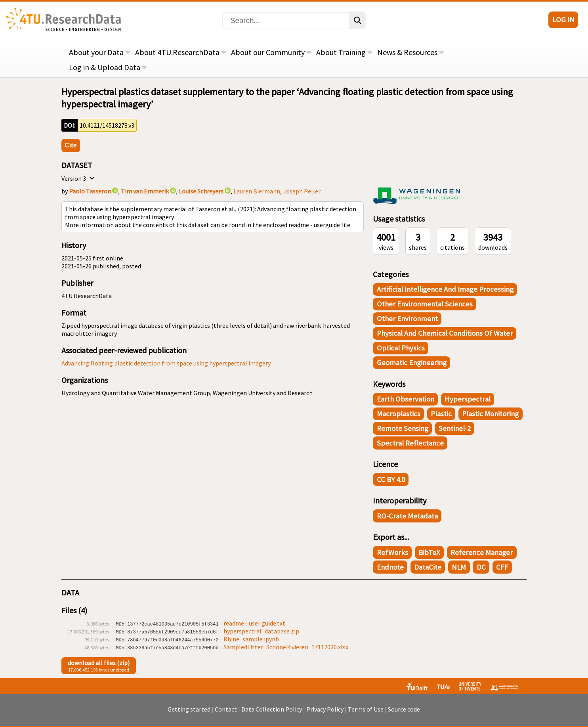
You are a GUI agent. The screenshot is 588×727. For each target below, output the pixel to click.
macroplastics (399, 414)
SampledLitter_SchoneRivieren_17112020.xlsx (286, 647)
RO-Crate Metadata (407, 516)
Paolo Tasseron (90, 191)
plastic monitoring (490, 414)
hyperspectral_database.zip (261, 631)
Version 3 (79, 178)
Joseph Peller (302, 191)
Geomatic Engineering (412, 363)
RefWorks (392, 552)
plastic (441, 414)
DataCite (428, 567)
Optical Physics (401, 348)
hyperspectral (468, 399)
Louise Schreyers (201, 191)
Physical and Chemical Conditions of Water (445, 333)
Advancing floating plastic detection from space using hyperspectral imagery (166, 363)
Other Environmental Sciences (425, 304)
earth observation (406, 399)
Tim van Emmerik (145, 191)
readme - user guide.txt (254, 623)
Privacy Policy (325, 713)
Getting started (189, 713)
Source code (404, 713)
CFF (502, 567)
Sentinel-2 (455, 428)
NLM (459, 567)
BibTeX (429, 552)
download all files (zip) (99, 663)
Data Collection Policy (272, 713)
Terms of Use (366, 713)
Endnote (390, 567)
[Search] (286, 21)
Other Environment (407, 319)
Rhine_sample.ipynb (251, 639)
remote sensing (403, 428)
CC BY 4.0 (391, 479)
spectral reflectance (410, 443)
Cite (71, 145)
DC (481, 567)
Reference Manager (482, 552)
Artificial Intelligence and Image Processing (445, 289)
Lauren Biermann (257, 191)
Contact (226, 713)
